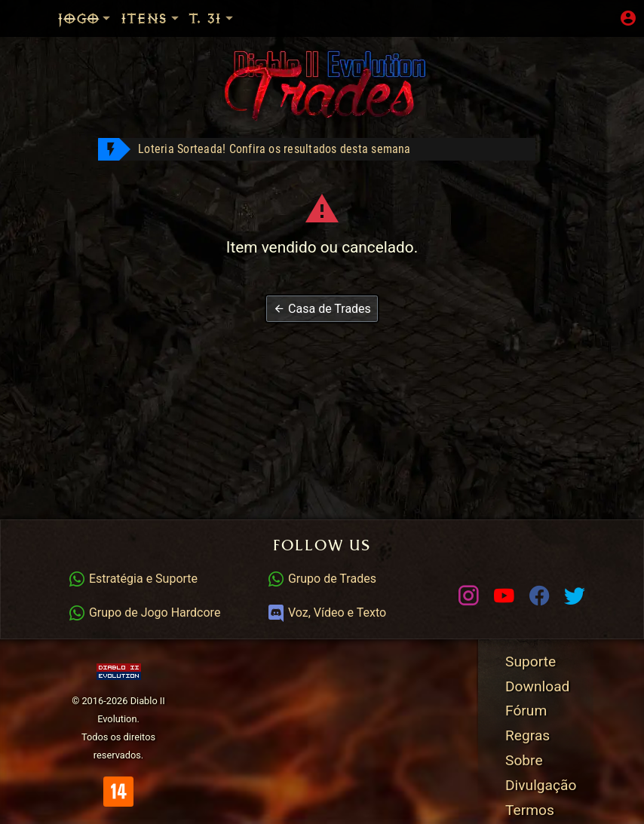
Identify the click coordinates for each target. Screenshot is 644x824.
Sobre (524, 760)
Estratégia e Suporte (133, 579)
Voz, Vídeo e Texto (327, 613)
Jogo (85, 18)
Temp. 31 (229, 18)
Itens (151, 18)
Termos (530, 810)
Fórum (526, 711)
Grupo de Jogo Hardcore (144, 613)
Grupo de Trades (322, 579)
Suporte (531, 662)
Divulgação (541, 785)
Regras (527, 735)
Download (537, 686)
